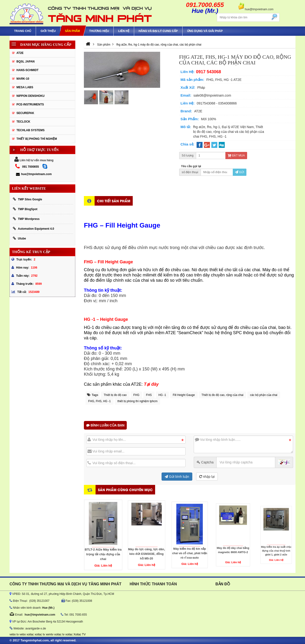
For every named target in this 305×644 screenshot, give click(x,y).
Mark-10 (23, 79)
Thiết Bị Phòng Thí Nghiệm (37, 139)
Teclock (23, 122)
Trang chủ (23, 31)
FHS (149, 395)
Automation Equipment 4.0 (33, 229)
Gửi (240, 172)
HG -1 (162, 395)
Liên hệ (124, 31)
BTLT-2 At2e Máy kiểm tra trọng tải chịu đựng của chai (103, 541)
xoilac (30, 634)
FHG (136, 395)
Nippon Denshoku (30, 96)
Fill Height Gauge (184, 395)
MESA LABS (25, 87)
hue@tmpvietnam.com (34, 174)
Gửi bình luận (177, 477)
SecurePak (25, 113)
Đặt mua (236, 156)
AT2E (20, 53)
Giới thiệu (48, 31)
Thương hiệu (99, 31)
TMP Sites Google (28, 199)
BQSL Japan (25, 62)
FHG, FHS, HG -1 (99, 401)
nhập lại (207, 477)
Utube (19, 238)
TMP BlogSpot (25, 209)
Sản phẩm (72, 31)
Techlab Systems (30, 130)
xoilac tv (40, 634)
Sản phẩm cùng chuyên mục (125, 490)
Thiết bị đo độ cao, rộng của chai (223, 395)
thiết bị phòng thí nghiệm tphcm (137, 401)
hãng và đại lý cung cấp (158, 31)
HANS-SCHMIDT (28, 70)
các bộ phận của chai (264, 395)
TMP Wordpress (26, 219)
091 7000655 (30, 167)
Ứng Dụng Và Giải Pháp (205, 31)
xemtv (50, 634)
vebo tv (14, 634)
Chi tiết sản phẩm (114, 201)
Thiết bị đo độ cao (115, 395)
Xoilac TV (79, 634)
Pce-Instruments (30, 104)
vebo (23, 634)
